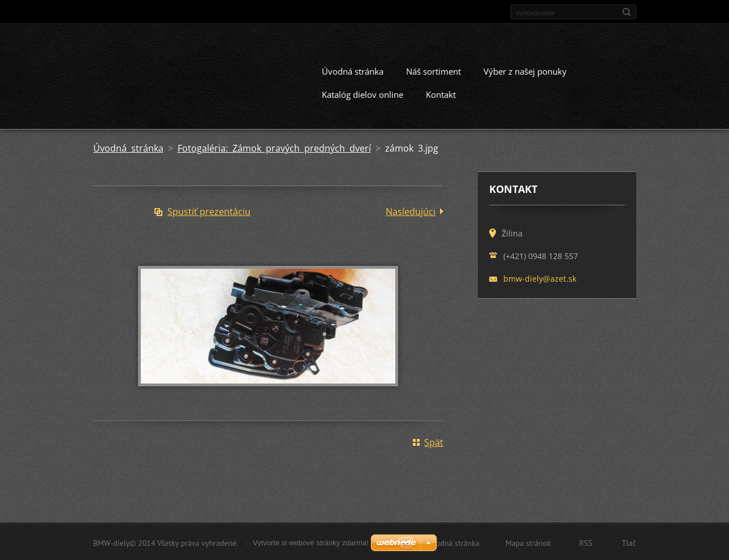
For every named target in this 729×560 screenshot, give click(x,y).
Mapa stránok (529, 542)
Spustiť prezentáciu (209, 210)
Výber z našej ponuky (525, 70)
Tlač (629, 542)
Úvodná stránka (353, 70)
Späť (434, 441)
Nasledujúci (411, 210)
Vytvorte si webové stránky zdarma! (311, 542)
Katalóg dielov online (363, 93)
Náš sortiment (433, 70)
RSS (586, 542)
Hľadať (627, 12)
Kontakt (441, 93)
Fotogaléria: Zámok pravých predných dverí (274, 147)
